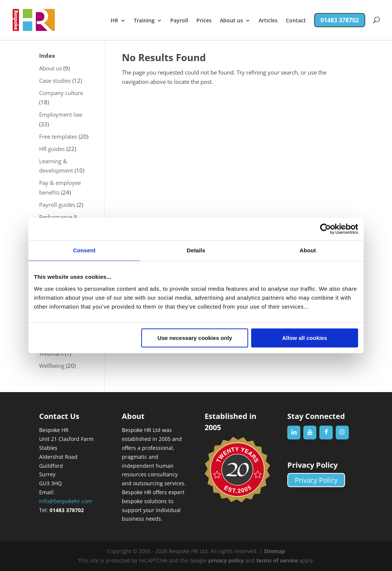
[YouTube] (310, 432)
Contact (296, 21)
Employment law (61, 114)
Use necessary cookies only (195, 338)
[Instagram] (342, 432)
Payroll (179, 21)
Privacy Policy (316, 480)
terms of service (277, 560)
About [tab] (308, 250)
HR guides (52, 149)
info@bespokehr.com (66, 501)
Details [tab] (196, 250)
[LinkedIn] (294, 432)
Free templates (58, 136)
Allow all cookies (305, 338)
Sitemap (274, 551)
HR (114, 21)
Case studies (55, 81)
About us (231, 21)
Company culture (61, 93)
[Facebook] (326, 432)
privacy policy (226, 560)
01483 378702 (340, 20)
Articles (268, 21)
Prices (204, 21)
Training (144, 21)
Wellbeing (52, 366)
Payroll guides (57, 205)
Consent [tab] (84, 250)
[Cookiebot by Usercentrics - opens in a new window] (325, 229)
